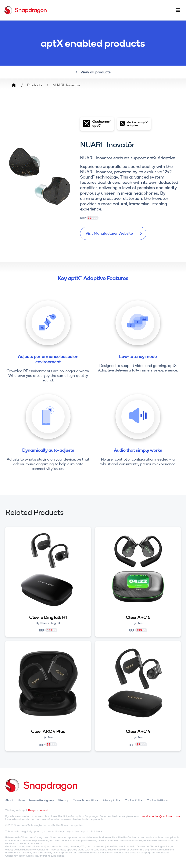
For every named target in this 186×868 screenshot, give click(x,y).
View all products (93, 72)
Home (14, 85)
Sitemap (63, 801)
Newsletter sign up (41, 801)
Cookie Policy (134, 801)
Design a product (38, 810)
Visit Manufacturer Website (113, 233)
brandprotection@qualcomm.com (160, 816)
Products (35, 85)
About (9, 801)
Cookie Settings (157, 801)
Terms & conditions (86, 801)
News (21, 801)
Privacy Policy (112, 801)
